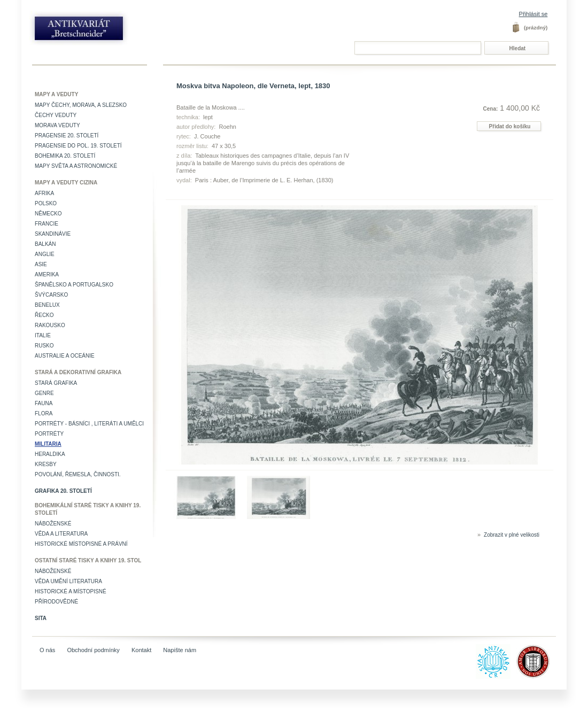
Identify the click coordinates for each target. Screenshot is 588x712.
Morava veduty (57, 125)
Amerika (47, 274)
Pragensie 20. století (67, 136)
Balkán (45, 244)
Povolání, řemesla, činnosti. (78, 474)
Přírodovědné (56, 602)
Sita (41, 618)
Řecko (44, 315)
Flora (44, 413)
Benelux (47, 305)
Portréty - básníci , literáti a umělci (89, 424)
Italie (43, 335)
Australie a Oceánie (65, 356)
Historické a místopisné (71, 591)
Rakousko (50, 325)
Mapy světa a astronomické (76, 166)
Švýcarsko (51, 295)
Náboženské (53, 524)
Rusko (44, 346)
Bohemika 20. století (65, 156)
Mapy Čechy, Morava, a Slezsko (81, 105)
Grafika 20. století (63, 491)
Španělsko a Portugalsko (74, 285)
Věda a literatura (61, 534)
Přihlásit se (533, 14)
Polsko (46, 203)
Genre (44, 393)
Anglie (45, 254)
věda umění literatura (68, 581)
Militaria (48, 444)
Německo (48, 214)
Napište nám (180, 650)
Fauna (44, 403)
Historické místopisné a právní (81, 544)
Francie (47, 224)
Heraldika (50, 454)
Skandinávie (53, 234)
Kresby (46, 464)
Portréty (49, 434)
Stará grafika (56, 383)
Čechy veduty (56, 115)
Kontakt (141, 650)
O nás (47, 650)
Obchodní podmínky (93, 650)
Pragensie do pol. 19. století (78, 146)
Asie (41, 264)
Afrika (44, 193)
